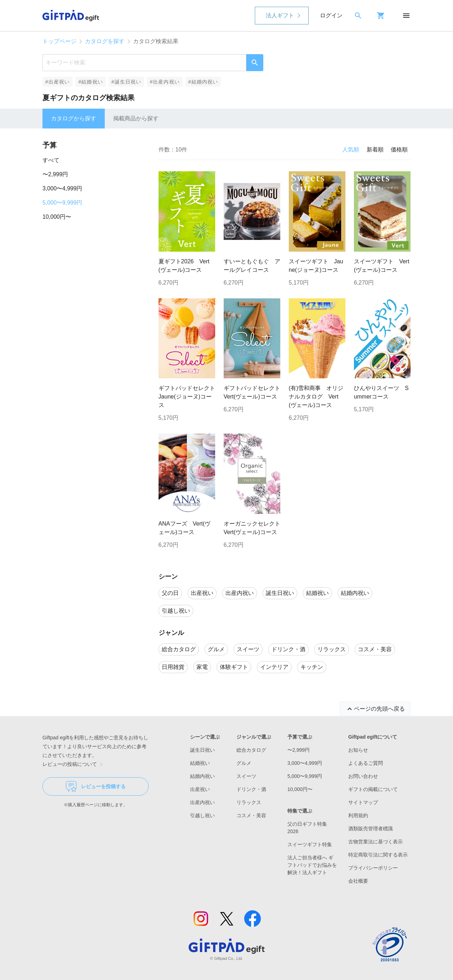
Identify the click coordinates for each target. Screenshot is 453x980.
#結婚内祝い (203, 82)
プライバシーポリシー (373, 868)
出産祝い (200, 789)
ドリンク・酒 (251, 789)
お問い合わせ (363, 776)
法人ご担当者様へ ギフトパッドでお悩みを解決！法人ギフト (312, 865)
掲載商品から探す (136, 118)
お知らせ (358, 750)
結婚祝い (200, 763)
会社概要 (358, 881)
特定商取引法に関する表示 (378, 855)
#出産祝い (58, 82)
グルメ (244, 763)
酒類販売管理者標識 (371, 829)
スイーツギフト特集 (310, 844)
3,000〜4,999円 (62, 188)
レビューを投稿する (96, 786)
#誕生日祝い (127, 82)
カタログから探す (74, 118)
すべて (51, 160)
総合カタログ (251, 750)
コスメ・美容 (251, 815)
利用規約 (358, 815)
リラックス (249, 802)
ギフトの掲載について (373, 789)
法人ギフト (280, 15)
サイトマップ (363, 802)
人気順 (351, 150)
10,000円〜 (57, 217)
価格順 (399, 150)
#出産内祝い (165, 82)
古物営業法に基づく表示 (375, 842)
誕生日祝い (202, 750)
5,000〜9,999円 (62, 203)
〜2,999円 (55, 174)
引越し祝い (202, 815)
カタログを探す (105, 41)
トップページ (59, 41)
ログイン (331, 15)
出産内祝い (202, 802)
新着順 (375, 150)
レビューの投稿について (74, 764)
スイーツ (246, 776)
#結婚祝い (90, 82)
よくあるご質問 (366, 763)
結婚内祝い (202, 776)
